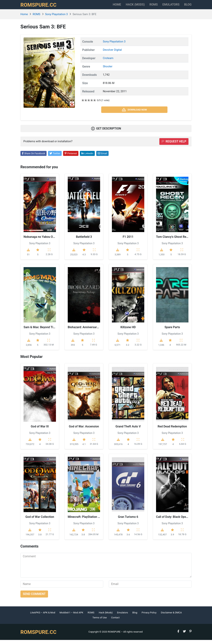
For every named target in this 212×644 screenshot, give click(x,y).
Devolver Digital (112, 54)
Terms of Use (100, 622)
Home (100, 7)
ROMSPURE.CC (41, 7)
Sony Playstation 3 (56, 18)
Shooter (108, 70)
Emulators (167, 7)
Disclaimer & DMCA (171, 617)
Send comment (34, 598)
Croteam (108, 62)
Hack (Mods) (106, 617)
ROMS (145, 7)
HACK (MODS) (123, 7)
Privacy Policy (149, 617)
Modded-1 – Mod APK (71, 617)
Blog (188, 7)
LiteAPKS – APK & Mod (43, 617)
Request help (174, 145)
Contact (115, 622)
